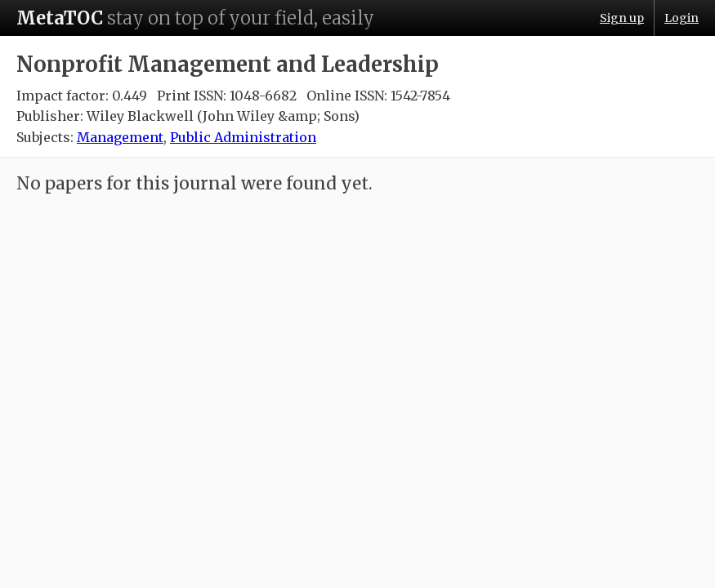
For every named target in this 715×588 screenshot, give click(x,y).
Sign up (622, 18)
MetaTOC (60, 18)
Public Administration (243, 137)
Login (681, 18)
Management (120, 137)
